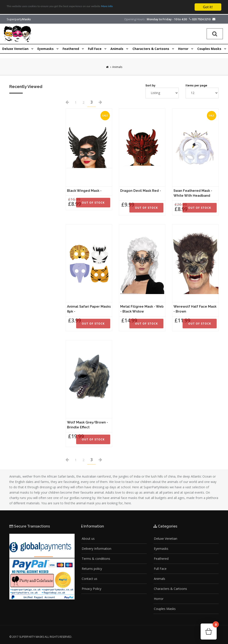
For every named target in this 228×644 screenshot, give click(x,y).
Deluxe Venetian (166, 539)
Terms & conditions (96, 559)
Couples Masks (165, 609)
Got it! (208, 7)
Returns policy (92, 569)
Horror (159, 599)
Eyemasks (161, 549)
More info (137, 7)
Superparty (19, 19)
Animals (117, 67)
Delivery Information (97, 549)
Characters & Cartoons (170, 589)
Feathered (161, 559)
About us (88, 539)
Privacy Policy (92, 589)
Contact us (90, 579)
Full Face (160, 569)
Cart (215, 626)
